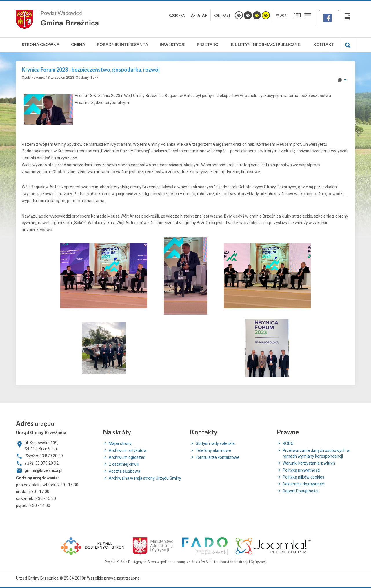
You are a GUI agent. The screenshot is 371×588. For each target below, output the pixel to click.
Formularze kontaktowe (218, 457)
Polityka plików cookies (303, 477)
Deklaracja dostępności (304, 484)
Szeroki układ (308, 15)
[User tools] (342, 80)
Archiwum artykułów (128, 450)
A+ (204, 15)
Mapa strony (120, 443)
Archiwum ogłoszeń (127, 457)
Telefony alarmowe (213, 450)
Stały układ (297, 15)
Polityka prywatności (301, 470)
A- (193, 15)
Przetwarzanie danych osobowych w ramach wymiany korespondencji (316, 453)
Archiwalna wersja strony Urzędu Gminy (145, 478)
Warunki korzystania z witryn (309, 463)
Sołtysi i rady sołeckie (215, 443)
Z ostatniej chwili (124, 464)
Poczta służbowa (124, 471)
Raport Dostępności (300, 491)
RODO (288, 443)
